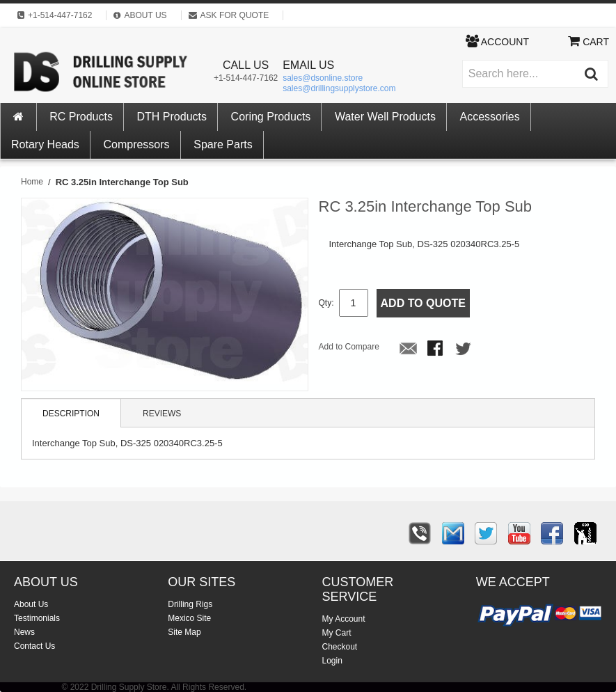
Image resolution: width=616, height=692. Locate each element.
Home (32, 182)
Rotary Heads (45, 144)
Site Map (184, 632)
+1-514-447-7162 (246, 78)
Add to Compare (349, 347)
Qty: (326, 303)
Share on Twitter (464, 349)
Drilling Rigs (190, 604)
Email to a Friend (409, 349)
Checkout (340, 647)
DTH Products (172, 117)
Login (332, 661)
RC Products (81, 117)
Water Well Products (385, 117)
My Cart (337, 633)
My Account (344, 619)
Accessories (490, 117)
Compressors (136, 144)
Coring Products (271, 117)
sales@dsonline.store (323, 78)
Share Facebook (436, 349)
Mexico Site (189, 618)
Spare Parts (223, 144)
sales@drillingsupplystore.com (339, 88)
